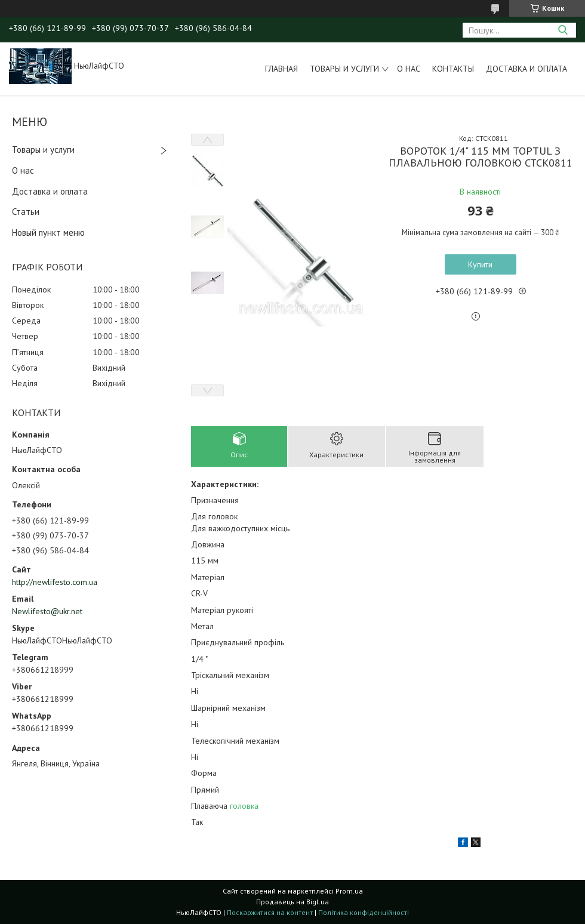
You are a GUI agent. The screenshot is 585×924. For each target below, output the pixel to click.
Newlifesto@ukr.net (47, 611)
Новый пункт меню (48, 232)
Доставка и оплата (526, 69)
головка (244, 806)
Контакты (453, 69)
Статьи (26, 212)
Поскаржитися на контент (270, 912)
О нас (409, 69)
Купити (480, 264)
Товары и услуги (344, 69)
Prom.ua (349, 891)
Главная (281, 69)
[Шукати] (563, 30)
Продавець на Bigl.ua (292, 902)
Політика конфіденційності (364, 912)
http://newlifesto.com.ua (55, 582)
